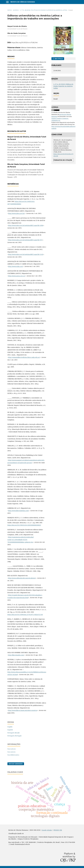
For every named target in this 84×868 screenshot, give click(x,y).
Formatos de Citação (63, 160)
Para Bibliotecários (13, 755)
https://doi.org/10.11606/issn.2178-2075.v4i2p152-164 (25, 615)
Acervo (16, 10)
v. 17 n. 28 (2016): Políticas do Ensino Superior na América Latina (44, 10)
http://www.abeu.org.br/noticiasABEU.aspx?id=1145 (26, 254)
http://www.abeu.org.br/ (16, 213)
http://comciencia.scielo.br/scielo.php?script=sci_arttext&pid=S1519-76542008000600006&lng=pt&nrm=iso (21, 540)
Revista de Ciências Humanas (23, 2)
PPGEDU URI (58, 830)
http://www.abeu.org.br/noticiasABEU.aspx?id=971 (25, 240)
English (10, 727)
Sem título (58, 59)
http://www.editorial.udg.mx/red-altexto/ (22, 578)
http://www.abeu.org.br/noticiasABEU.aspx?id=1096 (26, 225)
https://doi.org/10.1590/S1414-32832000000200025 (24, 525)
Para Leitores (12, 749)
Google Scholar (47, 830)
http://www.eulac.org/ (16, 266)
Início (10, 10)
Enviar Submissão (16, 764)
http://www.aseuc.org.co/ (17, 276)
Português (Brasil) (13, 733)
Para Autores (11, 752)
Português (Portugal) (14, 736)
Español (10, 730)
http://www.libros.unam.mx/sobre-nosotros (23, 710)
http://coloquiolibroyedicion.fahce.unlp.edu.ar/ (24, 357)
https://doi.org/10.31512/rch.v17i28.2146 (24, 43)
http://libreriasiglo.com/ (16, 655)
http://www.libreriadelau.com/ (18, 511)
